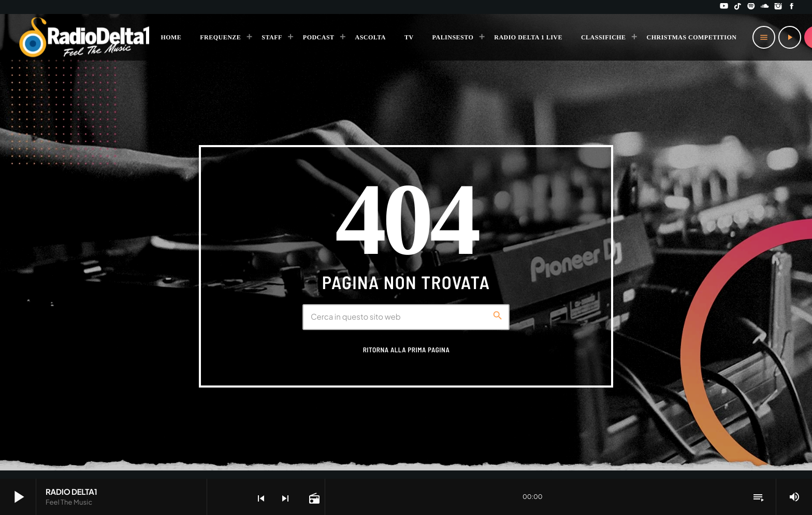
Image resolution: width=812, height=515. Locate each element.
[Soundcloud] (765, 7)
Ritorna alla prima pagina (407, 350)
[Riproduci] (790, 37)
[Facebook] (792, 7)
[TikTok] (737, 7)
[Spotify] (751, 7)
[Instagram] (778, 7)
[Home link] (85, 37)
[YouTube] (724, 7)
